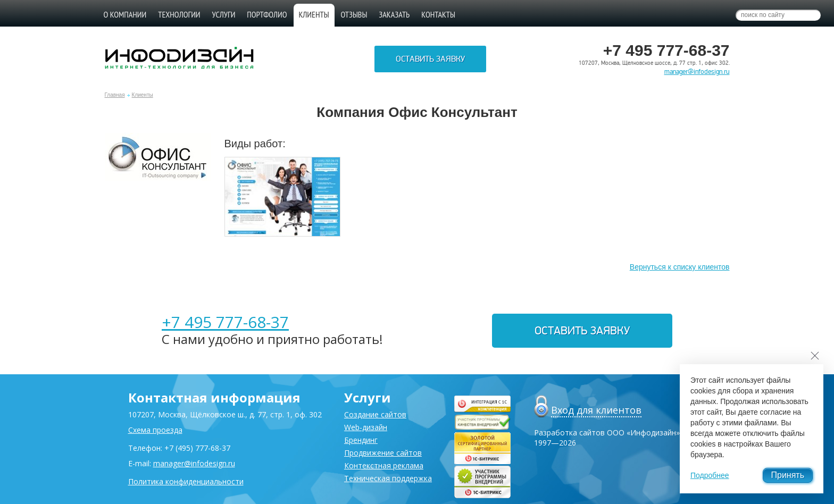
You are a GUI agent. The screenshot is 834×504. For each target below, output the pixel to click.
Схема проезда (155, 430)
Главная (115, 95)
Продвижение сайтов (383, 453)
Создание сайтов (375, 414)
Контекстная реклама (384, 465)
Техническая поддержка (388, 478)
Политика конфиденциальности (186, 481)
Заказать (394, 14)
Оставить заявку (430, 59)
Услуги (224, 14)
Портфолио (267, 14)
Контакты (438, 14)
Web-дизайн (366, 427)
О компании (125, 14)
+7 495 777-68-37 (225, 322)
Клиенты (143, 95)
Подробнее (710, 475)
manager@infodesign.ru (697, 72)
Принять (788, 475)
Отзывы (354, 14)
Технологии (179, 14)
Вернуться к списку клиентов (680, 267)
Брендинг (361, 440)
